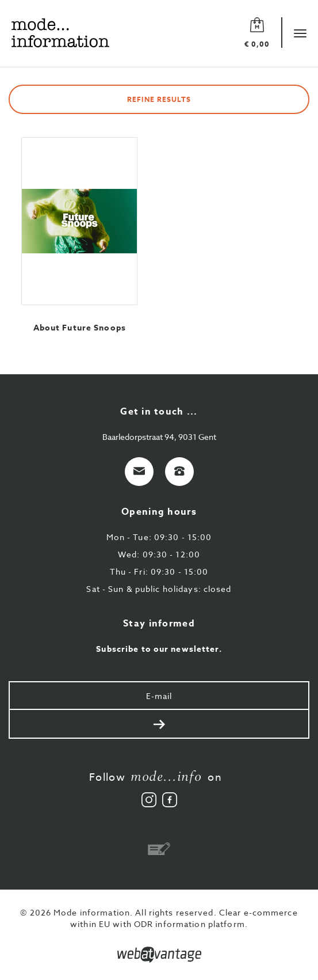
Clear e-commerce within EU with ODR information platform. (184, 918)
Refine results (159, 99)
